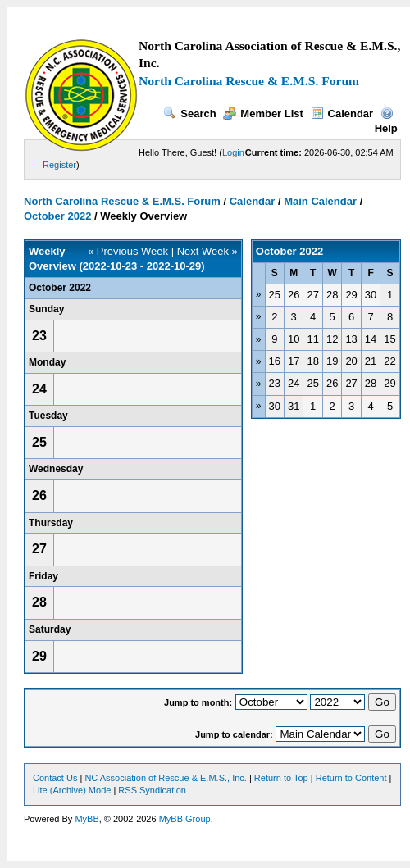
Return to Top (281, 778)
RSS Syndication (152, 790)
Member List (263, 114)
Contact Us (55, 778)
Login (233, 152)
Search (189, 114)
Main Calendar (320, 201)
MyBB (87, 819)
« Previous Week (128, 251)
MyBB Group (185, 819)
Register (59, 165)
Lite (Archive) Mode (72, 790)
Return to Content (351, 778)
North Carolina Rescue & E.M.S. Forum (249, 81)
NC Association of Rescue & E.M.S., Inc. (165, 778)
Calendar (342, 114)
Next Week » (207, 251)
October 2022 (57, 216)
